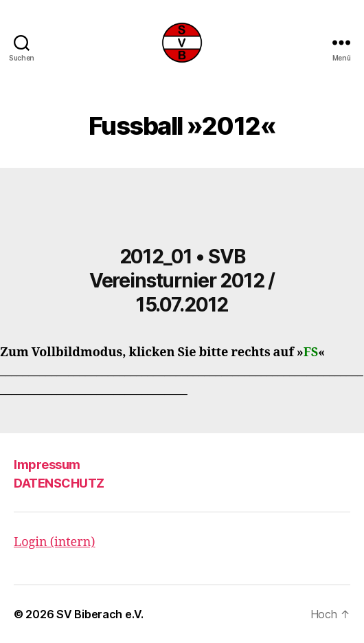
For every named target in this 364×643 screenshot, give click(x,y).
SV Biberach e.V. (100, 614)
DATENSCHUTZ (59, 483)
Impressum (47, 465)
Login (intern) (55, 542)
